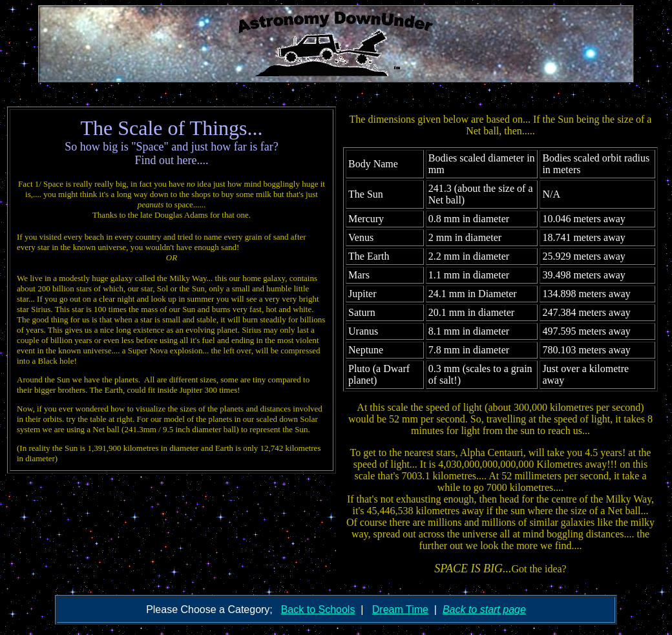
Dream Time (400, 609)
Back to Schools (318, 609)
